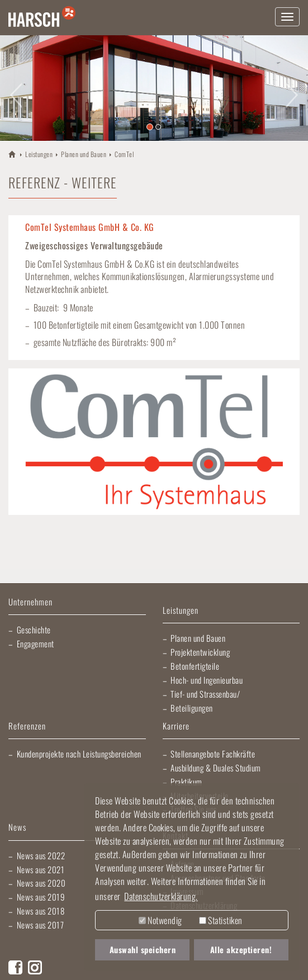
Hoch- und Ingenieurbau (207, 680)
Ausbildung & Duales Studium (216, 768)
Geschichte (34, 629)
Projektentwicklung (200, 652)
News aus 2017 (41, 925)
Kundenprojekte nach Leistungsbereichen (79, 754)
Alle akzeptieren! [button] (241, 950)
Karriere (176, 726)
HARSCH (13, 153)
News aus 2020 (41, 883)
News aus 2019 (41, 897)
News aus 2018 (41, 911)
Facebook (15, 967)
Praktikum (186, 782)
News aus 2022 (41, 855)
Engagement (35, 643)
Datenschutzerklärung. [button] (161, 896)
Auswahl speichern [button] (143, 950)
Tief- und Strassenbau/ (205, 694)
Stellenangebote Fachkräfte (213, 754)
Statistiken (221, 920)
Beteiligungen (192, 708)
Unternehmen (30, 602)
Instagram (35, 967)
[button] (15, 88)
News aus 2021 (41, 869)
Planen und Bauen (84, 154)
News (17, 828)
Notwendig (160, 920)
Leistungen (39, 154)
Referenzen (27, 726)
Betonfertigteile (195, 666)
